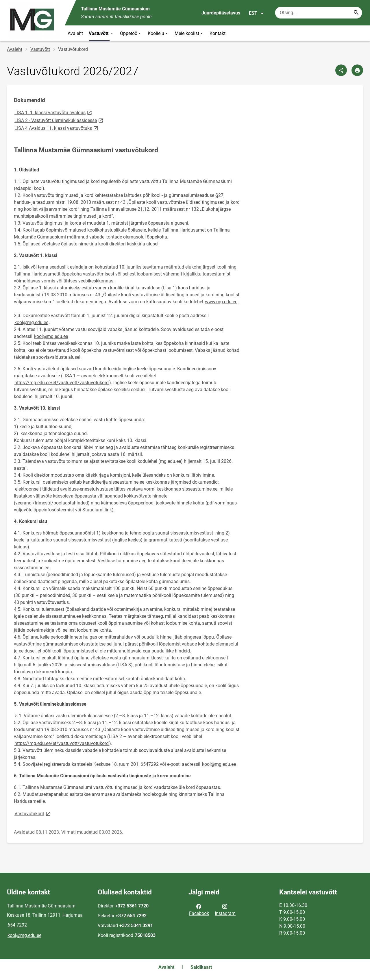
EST (257, 13)
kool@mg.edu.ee (31, 322)
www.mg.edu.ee (221, 302)
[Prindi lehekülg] (357, 70)
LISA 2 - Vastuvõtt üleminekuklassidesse (59, 120)
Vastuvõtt (101, 33)
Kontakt (218, 33)
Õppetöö (131, 33)
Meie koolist (189, 33)
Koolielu (158, 33)
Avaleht (75, 33)
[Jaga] (341, 70)
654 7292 (17, 925)
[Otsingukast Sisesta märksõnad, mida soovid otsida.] (319, 13)
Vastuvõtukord (33, 813)
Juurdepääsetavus (221, 13)
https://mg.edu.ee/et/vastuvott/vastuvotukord (62, 383)
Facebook (199, 909)
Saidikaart (201, 967)
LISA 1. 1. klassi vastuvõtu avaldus (54, 112)
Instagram (225, 909)
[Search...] (356, 13)
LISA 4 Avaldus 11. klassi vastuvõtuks (57, 128)
